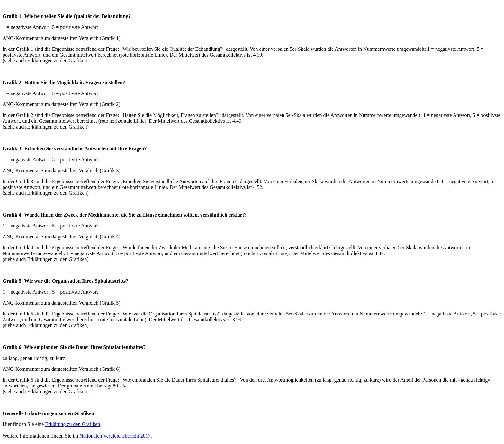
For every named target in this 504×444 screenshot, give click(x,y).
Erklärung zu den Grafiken (72, 424)
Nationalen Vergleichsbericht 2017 (115, 436)
